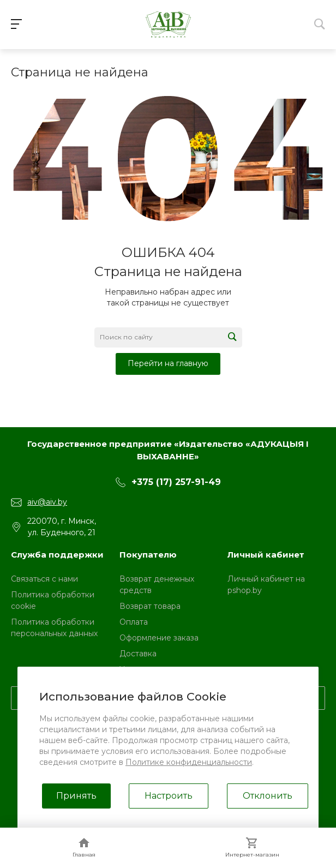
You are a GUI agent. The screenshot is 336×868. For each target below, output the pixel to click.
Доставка (138, 654)
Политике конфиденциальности (189, 762)
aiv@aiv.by (47, 502)
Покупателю (148, 555)
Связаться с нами (44, 579)
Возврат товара (150, 606)
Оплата (134, 622)
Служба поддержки (57, 555)
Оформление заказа (159, 638)
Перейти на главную (168, 363)
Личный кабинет (266, 555)
